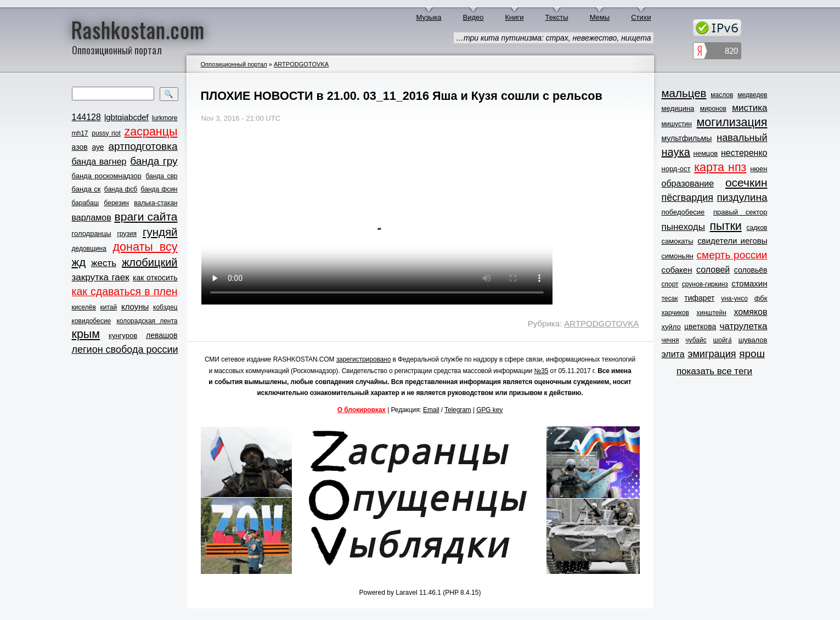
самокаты (678, 241)
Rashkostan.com (138, 29)
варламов (92, 218)
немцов (705, 153)
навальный (742, 138)
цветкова (700, 326)
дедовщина (89, 249)
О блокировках (362, 410)
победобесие (683, 212)
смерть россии (732, 255)
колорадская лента (147, 321)
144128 (86, 117)
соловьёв (751, 270)
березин (117, 203)
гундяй (160, 232)
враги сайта (146, 216)
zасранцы (151, 132)
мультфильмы (687, 138)
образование (688, 184)
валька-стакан (156, 203)
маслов (722, 95)
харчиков (675, 313)
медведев (752, 95)
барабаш (86, 203)
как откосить (155, 278)
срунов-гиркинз (705, 284)
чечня (670, 340)
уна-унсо (734, 298)
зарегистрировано (364, 359)
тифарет (699, 298)
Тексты (557, 17)
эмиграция (712, 354)
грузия (127, 234)
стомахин (749, 283)
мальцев (684, 93)
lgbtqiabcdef (126, 117)
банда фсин (159, 189)
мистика (749, 108)
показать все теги (714, 371)
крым (86, 334)
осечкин (746, 182)
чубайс (696, 340)
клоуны (135, 306)
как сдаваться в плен (125, 291)
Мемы (600, 17)
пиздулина (742, 197)
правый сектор (740, 212)
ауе (98, 147)
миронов (713, 109)
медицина (678, 108)
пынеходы (683, 227)
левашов (162, 335)
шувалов (753, 340)
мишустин (677, 124)
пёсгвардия (688, 198)
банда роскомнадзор (107, 176)
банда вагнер (99, 162)
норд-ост (676, 169)
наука (676, 152)
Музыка (429, 17)
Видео (473, 17)
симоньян (678, 256)
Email (431, 410)
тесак (670, 298)
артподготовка (143, 146)
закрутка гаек (101, 277)
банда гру (154, 161)
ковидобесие (92, 321)
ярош (752, 354)
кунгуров (123, 336)
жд (79, 262)
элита (673, 354)
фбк (761, 298)
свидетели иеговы (732, 241)
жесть (104, 263)
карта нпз (720, 167)
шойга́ (723, 340)
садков (757, 228)
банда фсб (121, 189)
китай (109, 307)
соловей (713, 270)
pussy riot (106, 133)
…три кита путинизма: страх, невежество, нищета (554, 38)
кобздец (165, 307)
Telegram (458, 410)
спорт (670, 284)
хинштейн (712, 313)
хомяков (751, 312)
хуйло (671, 327)
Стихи (641, 17)
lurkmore (165, 118)
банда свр (161, 176)
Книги (515, 17)
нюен (759, 169)
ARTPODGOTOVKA (301, 64)
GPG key (489, 410)
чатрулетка (744, 326)
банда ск (86, 189)
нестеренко (744, 153)
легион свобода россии (125, 350)
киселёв (84, 307)
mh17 (80, 133)
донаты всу (145, 247)
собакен (677, 270)
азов (80, 147)
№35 (541, 371)
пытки (725, 226)
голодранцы (92, 233)
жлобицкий (150, 262)
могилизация (732, 122)
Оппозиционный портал (234, 64)
